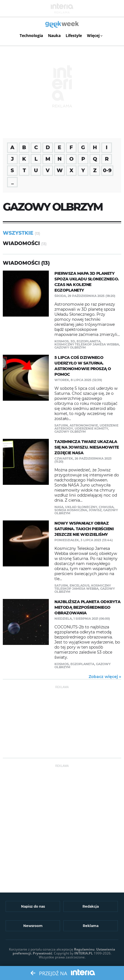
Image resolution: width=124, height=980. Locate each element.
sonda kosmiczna (71, 510)
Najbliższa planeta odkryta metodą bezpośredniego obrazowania (87, 607)
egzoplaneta (89, 341)
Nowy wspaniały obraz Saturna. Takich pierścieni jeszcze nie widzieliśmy (84, 529)
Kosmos (62, 341)
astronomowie (84, 425)
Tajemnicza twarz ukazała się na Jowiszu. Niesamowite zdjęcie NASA (87, 447)
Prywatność (43, 953)
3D (73, 341)
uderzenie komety (91, 428)
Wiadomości (21, 243)
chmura (106, 507)
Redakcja (91, 906)
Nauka (54, 35)
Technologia (31, 35)
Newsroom (33, 926)
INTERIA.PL (84, 953)
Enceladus (80, 585)
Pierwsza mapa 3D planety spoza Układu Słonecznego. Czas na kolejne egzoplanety (87, 282)
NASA (59, 507)
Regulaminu (84, 949)
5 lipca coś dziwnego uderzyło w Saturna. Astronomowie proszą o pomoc (83, 366)
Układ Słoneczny (81, 507)
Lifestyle (74, 35)
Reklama (91, 926)
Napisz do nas (33, 906)
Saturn (61, 425)
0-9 (107, 170)
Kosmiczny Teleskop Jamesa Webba (87, 344)
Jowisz (95, 510)
